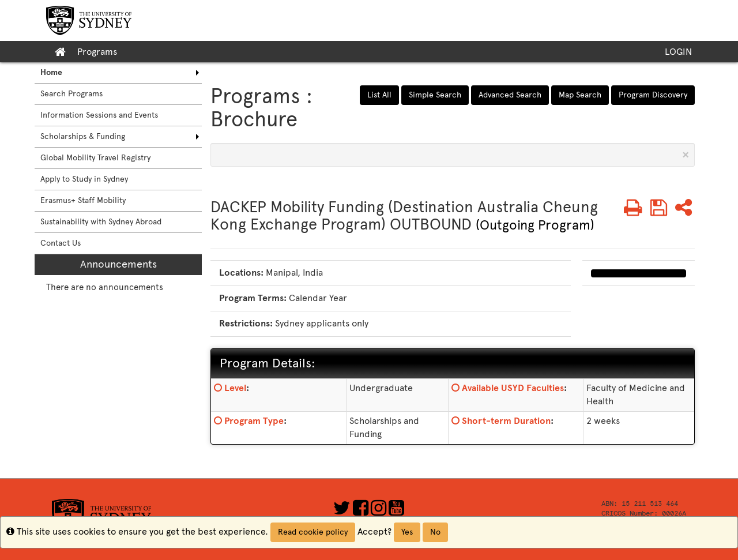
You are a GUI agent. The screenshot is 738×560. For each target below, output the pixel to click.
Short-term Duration (506, 421)
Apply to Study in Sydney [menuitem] (84, 179)
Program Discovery (653, 95)
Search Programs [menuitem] (71, 94)
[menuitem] (118, 73)
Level (235, 388)
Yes (407, 532)
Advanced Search (510, 95)
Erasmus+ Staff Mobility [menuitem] (83, 200)
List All (379, 95)
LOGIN (678, 52)
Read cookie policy (313, 532)
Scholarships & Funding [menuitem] (83, 136)
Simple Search (435, 95)
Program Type (254, 421)
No (435, 532)
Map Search (580, 95)
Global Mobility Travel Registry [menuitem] (95, 158)
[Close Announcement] (686, 155)
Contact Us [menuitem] (61, 243)
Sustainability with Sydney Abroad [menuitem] (101, 222)
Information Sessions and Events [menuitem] (99, 115)
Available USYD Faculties (513, 388)
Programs (97, 52)
